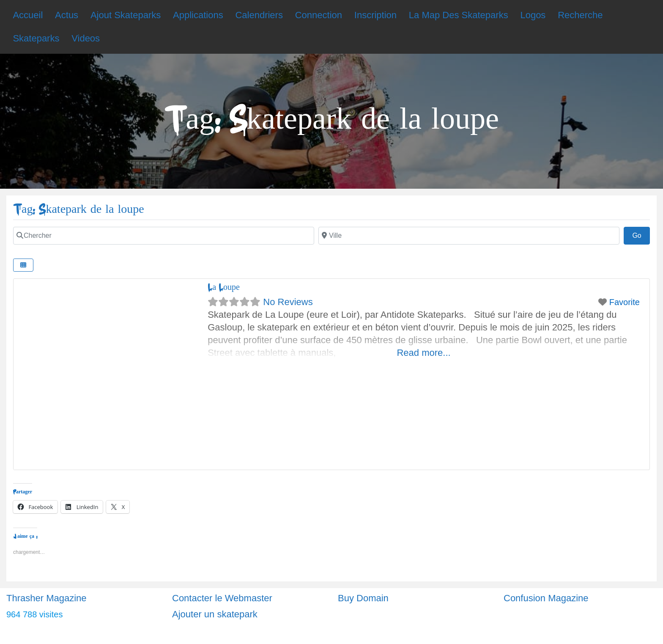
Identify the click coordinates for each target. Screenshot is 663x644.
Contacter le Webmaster (222, 598)
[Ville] (469, 236)
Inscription (375, 15)
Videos (86, 38)
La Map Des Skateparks (459, 15)
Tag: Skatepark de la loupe (79, 209)
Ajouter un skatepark (215, 614)
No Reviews (288, 302)
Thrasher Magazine (47, 598)
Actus (67, 15)
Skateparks (36, 38)
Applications (198, 15)
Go (641, 234)
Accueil (28, 15)
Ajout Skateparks (126, 15)
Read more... (423, 353)
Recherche (580, 15)
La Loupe (224, 287)
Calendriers (259, 15)
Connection (319, 15)
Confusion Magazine (546, 598)
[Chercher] (164, 236)
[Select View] (23, 265)
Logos (533, 15)
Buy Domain (363, 598)
